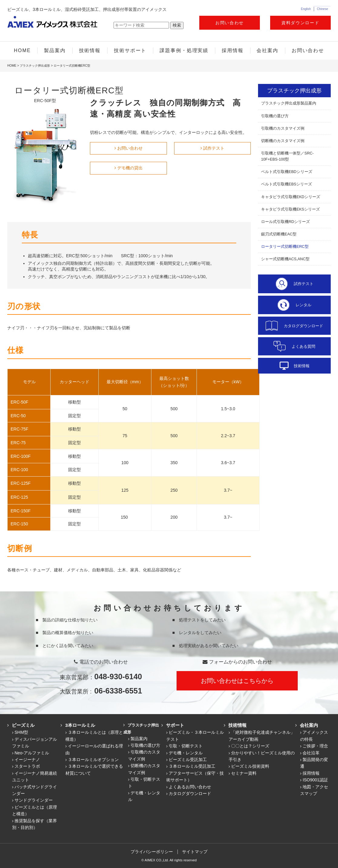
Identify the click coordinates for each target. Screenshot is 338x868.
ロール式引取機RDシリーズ (285, 222)
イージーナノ (27, 760)
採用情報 (233, 50)
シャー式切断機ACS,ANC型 (285, 259)
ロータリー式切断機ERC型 (285, 247)
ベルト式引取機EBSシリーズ (287, 184)
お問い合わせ (230, 23)
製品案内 (55, 50)
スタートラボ (27, 766)
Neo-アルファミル (32, 753)
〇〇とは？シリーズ (250, 746)
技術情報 (90, 50)
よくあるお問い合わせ (190, 787)
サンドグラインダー (34, 800)
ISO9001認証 (315, 780)
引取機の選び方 (275, 116)
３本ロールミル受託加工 (192, 766)
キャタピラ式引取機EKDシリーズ (291, 197)
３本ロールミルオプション (93, 760)
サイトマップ (195, 852)
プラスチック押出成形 (35, 66)
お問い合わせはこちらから (237, 681)
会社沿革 (311, 753)
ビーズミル (21, 725)
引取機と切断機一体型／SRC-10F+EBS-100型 (287, 156)
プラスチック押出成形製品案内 (289, 103)
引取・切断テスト (186, 746)
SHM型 (21, 732)
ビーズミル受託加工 (188, 760)
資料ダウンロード (300, 23)
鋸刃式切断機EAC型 (279, 234)
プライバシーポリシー (151, 852)
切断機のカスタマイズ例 (283, 141)
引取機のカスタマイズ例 (283, 128)
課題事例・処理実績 (184, 50)
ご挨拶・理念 (315, 746)
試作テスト (214, 148)
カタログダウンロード (190, 793)
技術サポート (130, 50)
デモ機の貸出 (130, 168)
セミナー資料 (244, 773)
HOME (22, 50)
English (306, 9)
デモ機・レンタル (186, 753)
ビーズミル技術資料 (250, 766)
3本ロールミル (78, 725)
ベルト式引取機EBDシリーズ (287, 172)
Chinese (322, 9)
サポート (173, 725)
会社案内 (267, 50)
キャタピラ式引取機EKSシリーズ (290, 209)
